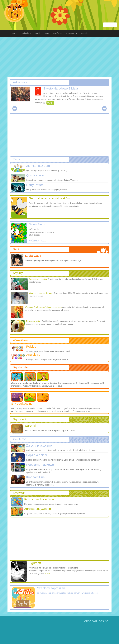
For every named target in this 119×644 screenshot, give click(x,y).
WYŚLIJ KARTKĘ (36, 241)
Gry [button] (14, 33)
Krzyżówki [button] (72, 33)
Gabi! (16, 249)
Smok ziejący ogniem (38, 279)
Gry (19, 419)
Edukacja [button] (26, 33)
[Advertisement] (59, 57)
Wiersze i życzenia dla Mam (41, 293)
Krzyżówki (19, 493)
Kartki (37, 33)
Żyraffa (19, 439)
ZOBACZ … (50, 574)
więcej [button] (85, 33)
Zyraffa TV (58, 33)
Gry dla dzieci (21, 367)
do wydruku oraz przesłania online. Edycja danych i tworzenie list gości (67, 593)
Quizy (47, 33)
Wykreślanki (20, 340)
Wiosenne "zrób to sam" (43, 307)
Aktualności (20, 82)
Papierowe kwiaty (34, 321)
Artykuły (18, 273)
